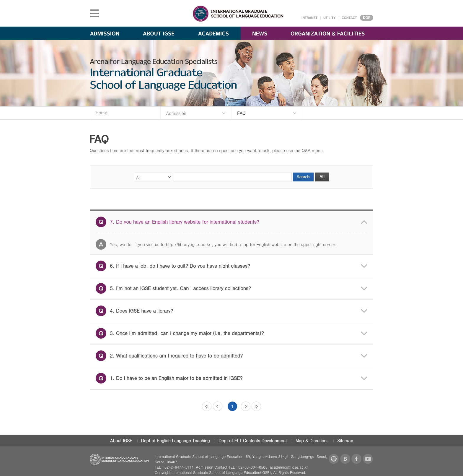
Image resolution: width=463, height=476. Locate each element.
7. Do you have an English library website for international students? (177, 222)
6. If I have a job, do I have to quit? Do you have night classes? (173, 266)
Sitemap (345, 441)
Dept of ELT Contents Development (253, 441)
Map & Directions (312, 441)
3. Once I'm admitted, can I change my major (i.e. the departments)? (180, 333)
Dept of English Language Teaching (176, 441)
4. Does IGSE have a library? (135, 311)
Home (101, 113)
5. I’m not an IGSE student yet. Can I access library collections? (173, 288)
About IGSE (121, 441)
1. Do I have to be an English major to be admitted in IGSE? (169, 378)
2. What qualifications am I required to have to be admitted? (169, 356)
